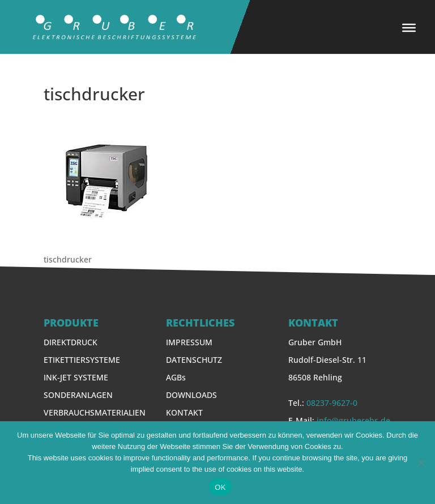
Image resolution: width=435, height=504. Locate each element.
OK (220, 487)
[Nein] (421, 463)
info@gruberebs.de (353, 420)
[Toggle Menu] (409, 28)
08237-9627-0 (332, 403)
